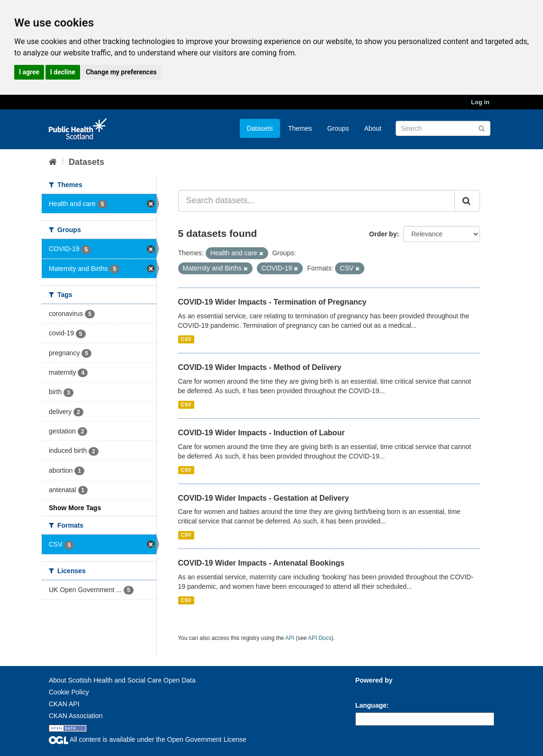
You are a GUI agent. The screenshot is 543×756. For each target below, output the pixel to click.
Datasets (260, 128)
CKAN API (64, 704)
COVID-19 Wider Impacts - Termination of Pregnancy (272, 302)
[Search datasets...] (317, 201)
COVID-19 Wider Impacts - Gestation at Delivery (264, 498)
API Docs (320, 638)
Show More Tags (75, 508)
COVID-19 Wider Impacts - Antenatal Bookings (261, 563)
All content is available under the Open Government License (148, 739)
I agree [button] (29, 72)
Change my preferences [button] (121, 72)
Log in (480, 102)
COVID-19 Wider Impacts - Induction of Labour (262, 433)
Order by (383, 234)
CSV (186, 339)
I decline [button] (63, 72)
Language (371, 705)
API (290, 638)
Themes (300, 128)
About (373, 128)
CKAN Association (76, 716)
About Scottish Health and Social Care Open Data (122, 680)
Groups (338, 128)
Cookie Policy (69, 692)
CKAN (371, 691)
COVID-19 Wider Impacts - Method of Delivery (260, 367)
